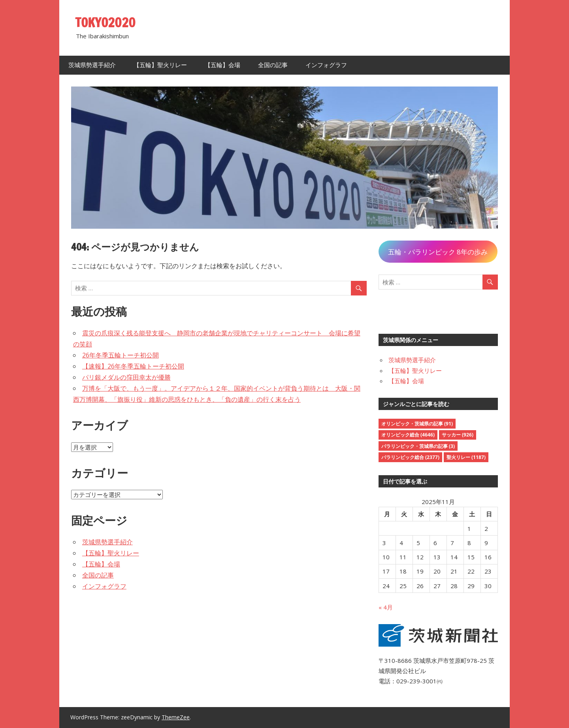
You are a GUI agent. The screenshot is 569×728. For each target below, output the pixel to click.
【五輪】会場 (222, 65)
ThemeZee (176, 717)
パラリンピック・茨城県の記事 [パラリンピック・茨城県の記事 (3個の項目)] (418, 446)
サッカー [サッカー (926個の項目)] (458, 435)
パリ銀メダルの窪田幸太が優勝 (126, 377)
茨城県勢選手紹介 (92, 65)
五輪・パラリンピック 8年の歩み (438, 252)
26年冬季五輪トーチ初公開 (121, 355)
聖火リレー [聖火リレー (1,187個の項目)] (466, 457)
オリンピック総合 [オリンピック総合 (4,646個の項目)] (408, 435)
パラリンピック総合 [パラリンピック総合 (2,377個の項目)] (410, 457)
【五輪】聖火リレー (160, 65)
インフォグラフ (326, 65)
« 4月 (386, 607)
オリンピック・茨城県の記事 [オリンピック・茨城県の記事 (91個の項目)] (417, 424)
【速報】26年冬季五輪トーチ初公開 (133, 366)
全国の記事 (273, 65)
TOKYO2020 (106, 23)
